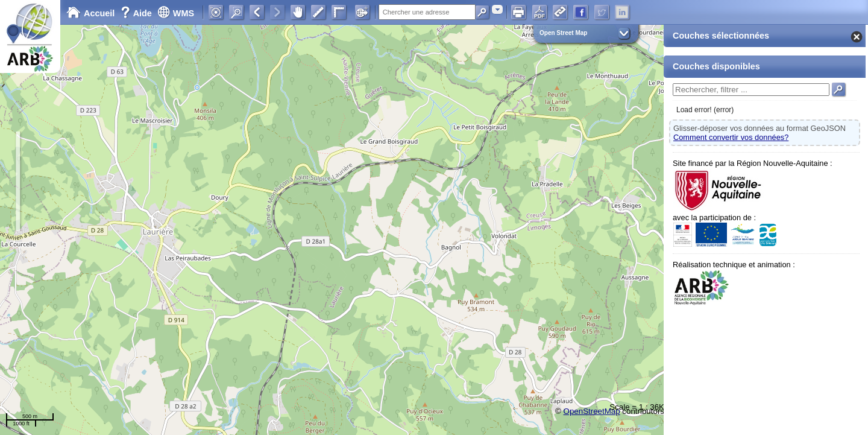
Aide (137, 13)
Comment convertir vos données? (731, 137)
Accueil (90, 13)
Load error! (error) (705, 110)
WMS (176, 13)
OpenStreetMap (592, 411)
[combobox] (497, 9)
